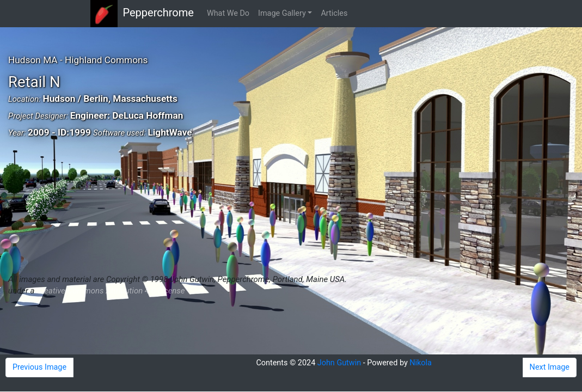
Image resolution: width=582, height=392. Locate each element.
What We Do (228, 13)
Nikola (421, 363)
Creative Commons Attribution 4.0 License (111, 291)
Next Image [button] (550, 367)
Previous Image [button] (39, 367)
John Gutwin (339, 363)
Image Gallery (282, 13)
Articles (334, 13)
